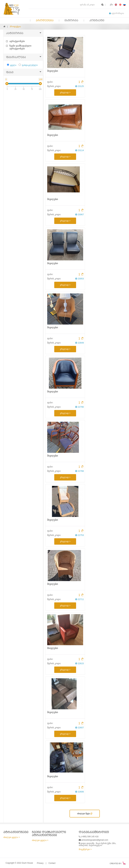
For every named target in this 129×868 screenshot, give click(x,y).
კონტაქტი (97, 21)
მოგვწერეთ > (85, 849)
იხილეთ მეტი (85, 814)
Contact (52, 863)
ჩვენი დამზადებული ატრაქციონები (19, 47)
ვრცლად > (65, 93)
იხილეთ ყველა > (12, 837)
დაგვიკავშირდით (94, 832)
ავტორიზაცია (117, 13)
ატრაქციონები (15, 41)
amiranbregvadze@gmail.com (95, 840)
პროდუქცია (45, 21)
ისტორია (71, 21)
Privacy (40, 863)
